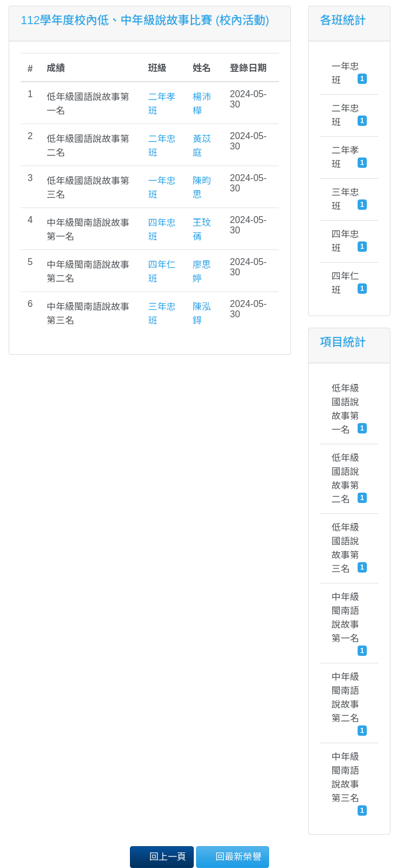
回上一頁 (162, 856)
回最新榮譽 (232, 856)
